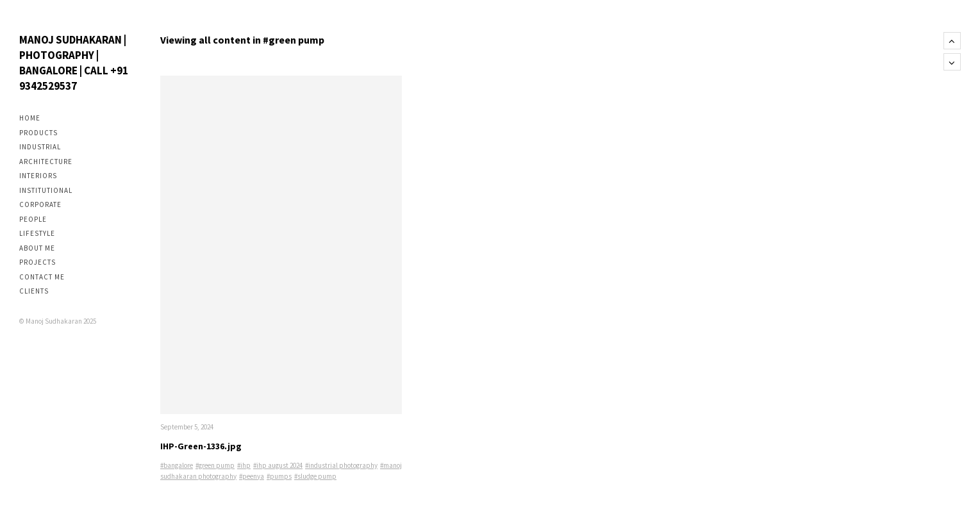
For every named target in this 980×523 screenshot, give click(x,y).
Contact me (42, 277)
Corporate (40, 204)
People (33, 219)
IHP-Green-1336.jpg (201, 446)
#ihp (244, 465)
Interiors (38, 176)
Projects (37, 262)
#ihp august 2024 (278, 465)
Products (38, 133)
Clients (34, 291)
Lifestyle (37, 233)
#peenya (252, 476)
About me (37, 248)
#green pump (215, 465)
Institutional (46, 190)
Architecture (46, 162)
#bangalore (177, 465)
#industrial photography (341, 465)
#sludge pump (315, 476)
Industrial (40, 147)
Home (30, 118)
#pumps (279, 476)
